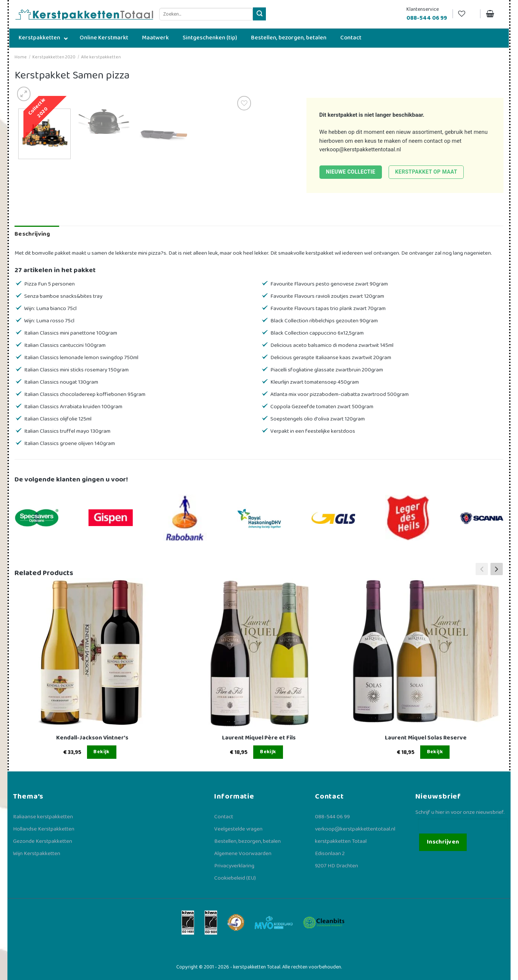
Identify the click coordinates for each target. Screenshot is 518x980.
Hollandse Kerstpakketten (44, 829)
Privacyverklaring (234, 866)
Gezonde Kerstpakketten (43, 841)
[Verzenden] (259, 14)
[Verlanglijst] (466, 14)
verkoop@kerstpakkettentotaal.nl (360, 149)
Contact (224, 817)
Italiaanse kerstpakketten (43, 817)
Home (21, 57)
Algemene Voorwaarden (243, 854)
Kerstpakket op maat (426, 172)
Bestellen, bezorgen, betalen (247, 841)
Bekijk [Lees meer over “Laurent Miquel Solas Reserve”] (435, 752)
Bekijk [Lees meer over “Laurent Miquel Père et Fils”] (268, 752)
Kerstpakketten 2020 (54, 57)
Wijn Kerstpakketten (37, 854)
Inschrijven (443, 842)
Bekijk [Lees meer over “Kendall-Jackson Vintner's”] (102, 752)
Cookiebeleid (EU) (235, 878)
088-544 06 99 (332, 817)
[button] (497, 569)
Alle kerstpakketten (101, 57)
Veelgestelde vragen (238, 829)
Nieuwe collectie (350, 172)
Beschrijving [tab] (32, 234)
